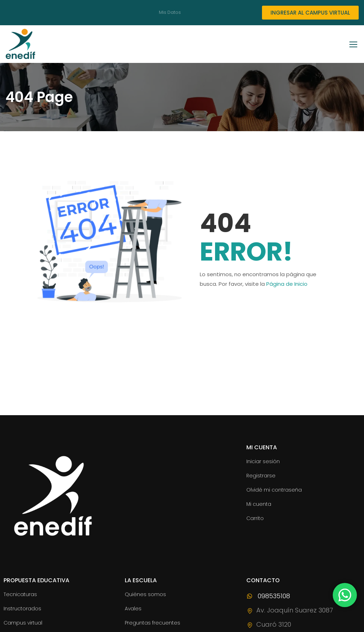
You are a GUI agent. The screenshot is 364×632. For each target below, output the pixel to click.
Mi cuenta (259, 504)
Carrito (255, 518)
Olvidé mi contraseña (274, 490)
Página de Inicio (287, 284)
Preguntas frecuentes (152, 623)
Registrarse (261, 476)
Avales (133, 609)
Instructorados (22, 609)
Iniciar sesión (263, 461)
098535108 (268, 596)
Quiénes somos (145, 594)
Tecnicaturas (20, 594)
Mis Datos (170, 12)
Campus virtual (23, 623)
